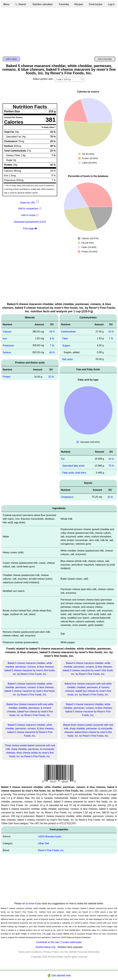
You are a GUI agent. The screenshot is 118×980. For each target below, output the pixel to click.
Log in (111, 4)
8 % (52, 339)
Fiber (65, 339)
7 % (52, 346)
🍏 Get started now (59, 975)
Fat (63, 459)
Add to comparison (28, 209)
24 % (111, 459)
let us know (29, 903)
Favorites (64, 4)
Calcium (7, 332)
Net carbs (67, 359)
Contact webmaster (71, 942)
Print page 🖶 (30, 229)
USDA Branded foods (50, 836)
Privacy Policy (51, 952)
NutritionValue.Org (46, 947)
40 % (52, 352)
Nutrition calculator (43, 4)
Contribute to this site (47, 942)
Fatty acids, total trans (74, 473)
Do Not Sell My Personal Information (80, 952)
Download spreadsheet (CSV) (30, 222)
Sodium (7, 352)
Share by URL (30, 203)
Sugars (66, 346)
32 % (51, 377)
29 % (52, 332)
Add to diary (11, 59)
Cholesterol (67, 497)
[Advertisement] (59, 31)
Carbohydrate (68, 332)
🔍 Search (20, 4)
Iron (5, 339)
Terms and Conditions (30, 952)
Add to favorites (105, 59)
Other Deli (44, 843)
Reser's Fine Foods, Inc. (51, 850)
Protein (7, 377)
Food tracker (96, 4)
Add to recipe (28, 215)
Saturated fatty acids (73, 466)
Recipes (79, 4)
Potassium (8, 346)
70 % (111, 466)
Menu (6, 4)
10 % (111, 332)
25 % (110, 497)
